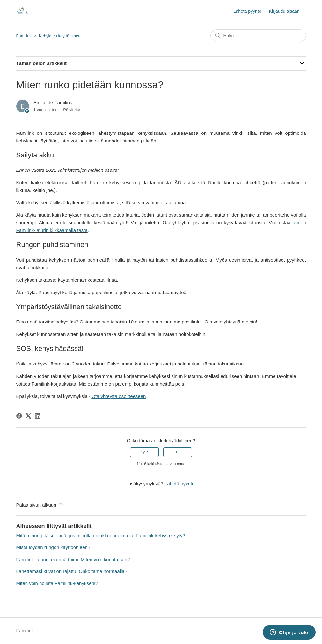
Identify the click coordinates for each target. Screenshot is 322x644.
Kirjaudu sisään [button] (284, 11)
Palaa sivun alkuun (40, 504)
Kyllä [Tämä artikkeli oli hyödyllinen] (144, 452)
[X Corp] (28, 416)
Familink (24, 36)
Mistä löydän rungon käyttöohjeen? (53, 547)
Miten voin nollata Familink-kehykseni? (57, 583)
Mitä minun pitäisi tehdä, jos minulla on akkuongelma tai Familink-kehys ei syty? (101, 535)
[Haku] (258, 36)
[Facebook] (19, 416)
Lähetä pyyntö (247, 11)
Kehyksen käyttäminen (60, 36)
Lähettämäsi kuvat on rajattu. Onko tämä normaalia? (72, 571)
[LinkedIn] (38, 416)
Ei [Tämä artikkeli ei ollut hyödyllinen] (178, 452)
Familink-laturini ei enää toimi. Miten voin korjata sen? (73, 559)
